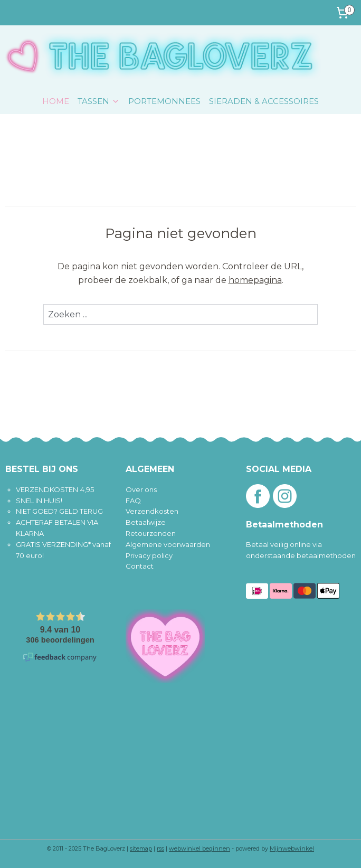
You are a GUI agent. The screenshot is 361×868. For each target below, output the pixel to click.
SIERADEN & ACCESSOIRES (264, 101)
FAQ (133, 501)
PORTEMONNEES (164, 101)
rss (160, 848)
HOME (56, 101)
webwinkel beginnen (199, 848)
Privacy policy (149, 555)
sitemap (141, 848)
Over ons (141, 489)
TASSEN (99, 101)
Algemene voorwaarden (168, 544)
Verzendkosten (152, 511)
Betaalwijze (146, 522)
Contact (140, 566)
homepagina (255, 280)
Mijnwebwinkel (292, 848)
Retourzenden (151, 533)
